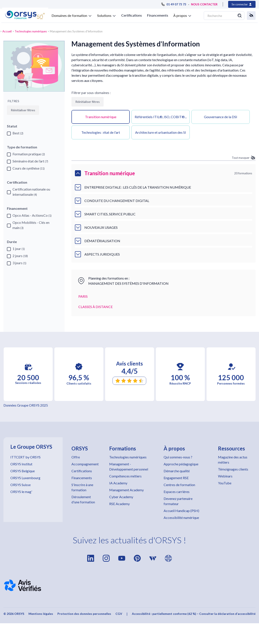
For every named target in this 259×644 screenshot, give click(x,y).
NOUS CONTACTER (204, 4)
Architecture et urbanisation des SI (161, 132)
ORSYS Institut (21, 464)
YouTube (225, 483)
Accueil (7, 31)
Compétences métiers (125, 476)
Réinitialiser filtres (88, 102)
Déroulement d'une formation (83, 499)
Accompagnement (85, 464)
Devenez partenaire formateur (178, 501)
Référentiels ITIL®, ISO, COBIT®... (161, 117)
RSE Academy (119, 504)
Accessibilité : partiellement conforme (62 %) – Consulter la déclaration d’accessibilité (194, 614)
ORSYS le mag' (21, 492)
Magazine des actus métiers (233, 460)
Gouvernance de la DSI (221, 117)
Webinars (225, 476)
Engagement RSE (176, 478)
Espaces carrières (177, 492)
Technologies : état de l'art (101, 132)
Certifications (132, 15)
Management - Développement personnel (129, 467)
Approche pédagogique (181, 464)
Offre (76, 457)
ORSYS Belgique (23, 471)
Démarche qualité (177, 471)
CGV (119, 614)
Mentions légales (41, 614)
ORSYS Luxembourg (25, 478)
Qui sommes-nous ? (178, 457)
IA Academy (118, 483)
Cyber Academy (121, 497)
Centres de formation (179, 485)
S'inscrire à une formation (82, 487)
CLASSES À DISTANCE (96, 307)
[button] (72, 15)
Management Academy (126, 490)
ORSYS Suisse (21, 485)
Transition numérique (101, 117)
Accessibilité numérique (181, 518)
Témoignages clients (233, 469)
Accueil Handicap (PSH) (181, 511)
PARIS (83, 296)
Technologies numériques (31, 31)
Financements (158, 15)
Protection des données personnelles (84, 614)
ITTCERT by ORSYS (25, 457)
